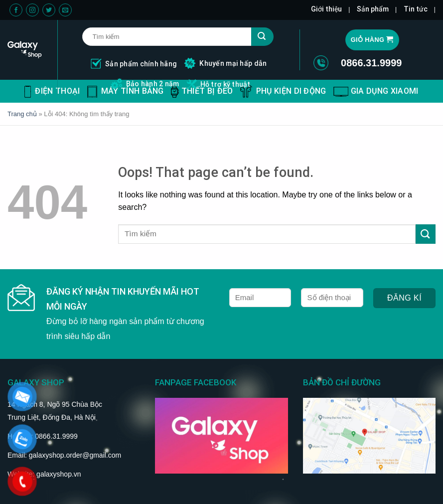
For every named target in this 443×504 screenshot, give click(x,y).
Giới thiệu (326, 9)
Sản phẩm (373, 9)
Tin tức (416, 9)
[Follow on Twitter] (49, 10)
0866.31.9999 (371, 63)
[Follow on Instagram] (32, 10)
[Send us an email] (65, 10)
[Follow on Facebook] (16, 10)
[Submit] (426, 234)
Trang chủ (22, 114)
